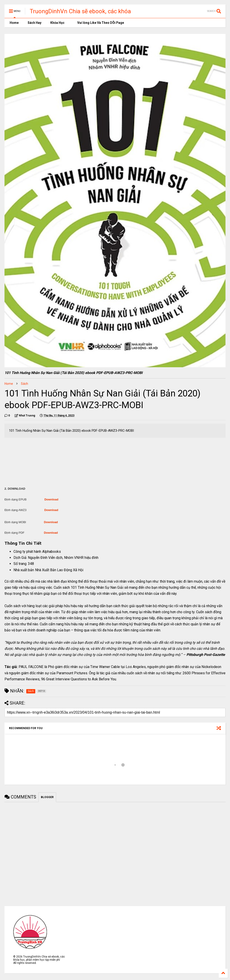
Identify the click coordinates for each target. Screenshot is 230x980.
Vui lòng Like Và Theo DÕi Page (99, 23)
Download (51, 499)
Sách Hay (34, 23)
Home (14, 23)
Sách (24, 384)
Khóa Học (57, 23)
